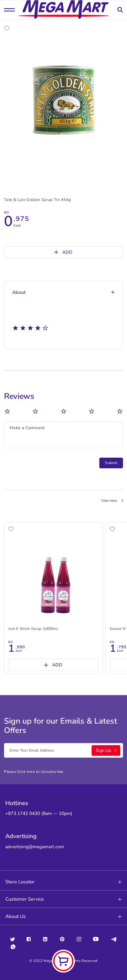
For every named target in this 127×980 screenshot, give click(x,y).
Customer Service (63, 899)
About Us (63, 916)
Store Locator (63, 882)
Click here (26, 772)
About (63, 292)
